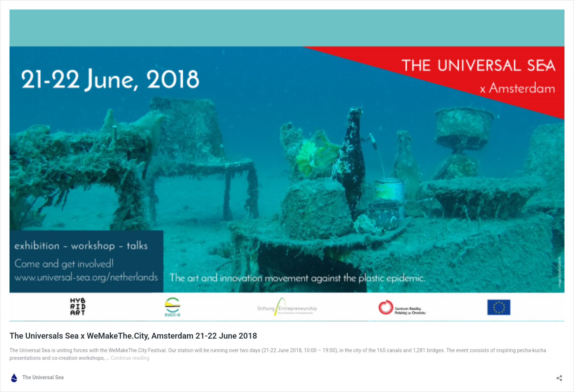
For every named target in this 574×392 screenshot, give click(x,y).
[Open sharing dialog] (559, 376)
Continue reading (130, 358)
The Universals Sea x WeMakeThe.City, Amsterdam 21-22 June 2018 (133, 336)
